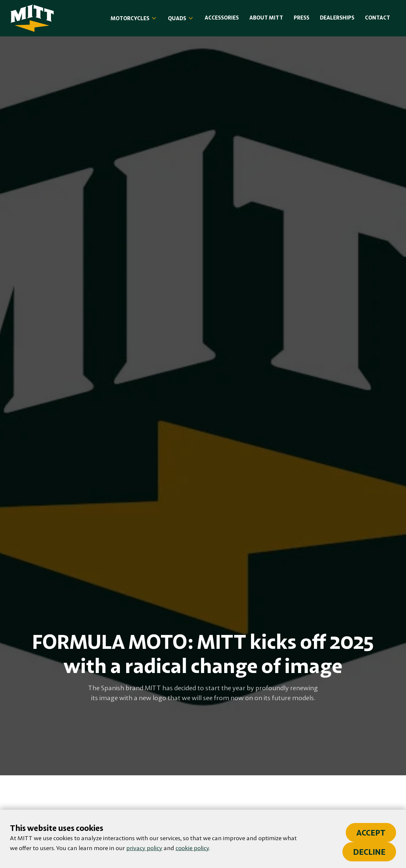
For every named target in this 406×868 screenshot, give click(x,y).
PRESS (302, 18)
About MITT (266, 18)
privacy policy (144, 848)
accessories (222, 18)
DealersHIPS (337, 18)
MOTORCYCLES (130, 18)
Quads (177, 18)
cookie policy (192, 848)
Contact (378, 18)
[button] (134, 18)
